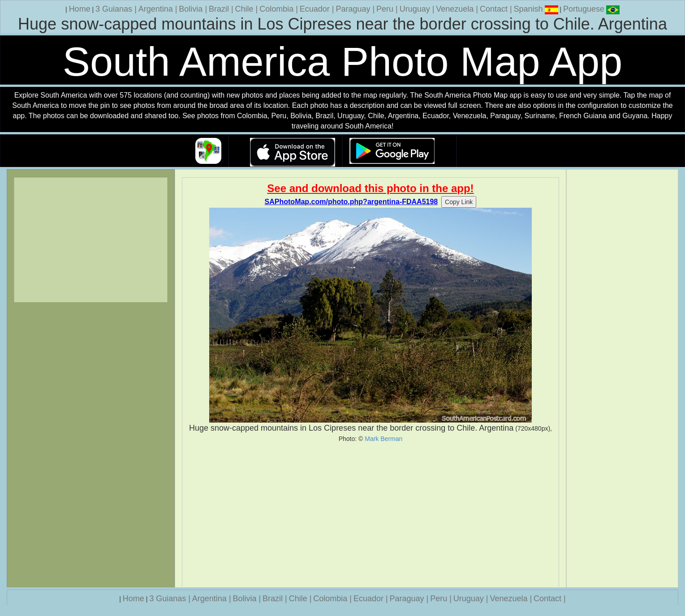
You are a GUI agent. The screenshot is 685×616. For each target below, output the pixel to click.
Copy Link (459, 202)
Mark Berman (383, 439)
